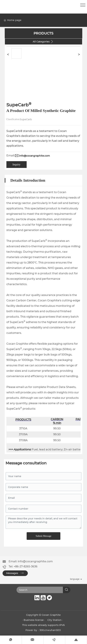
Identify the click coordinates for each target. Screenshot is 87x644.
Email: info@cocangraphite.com (31, 561)
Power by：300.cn (36, 630)
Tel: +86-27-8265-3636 (23, 566)
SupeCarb (26, 119)
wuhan (52, 630)
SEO (58, 630)
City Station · (55, 620)
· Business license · (34, 620)
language (75, 579)
